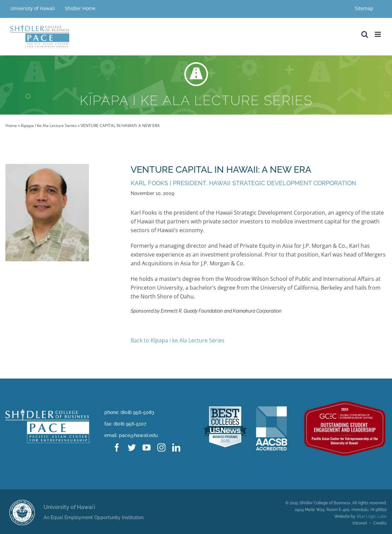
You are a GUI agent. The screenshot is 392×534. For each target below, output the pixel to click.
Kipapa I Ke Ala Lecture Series (49, 126)
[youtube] (147, 447)
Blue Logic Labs (372, 516)
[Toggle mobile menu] (378, 34)
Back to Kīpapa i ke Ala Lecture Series (178, 340)
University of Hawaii (33, 8)
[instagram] (161, 447)
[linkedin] (176, 447)
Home (11, 126)
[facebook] (117, 447)
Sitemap (364, 8)
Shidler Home (80, 8)
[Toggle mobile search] (365, 34)
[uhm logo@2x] (22, 503)
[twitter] (132, 447)
